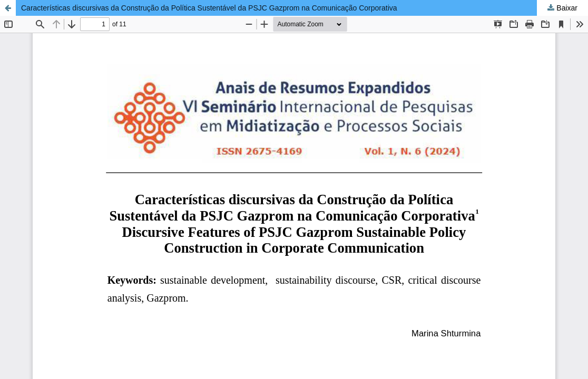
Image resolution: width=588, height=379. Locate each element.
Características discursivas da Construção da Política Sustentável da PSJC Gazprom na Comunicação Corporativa (209, 8)
